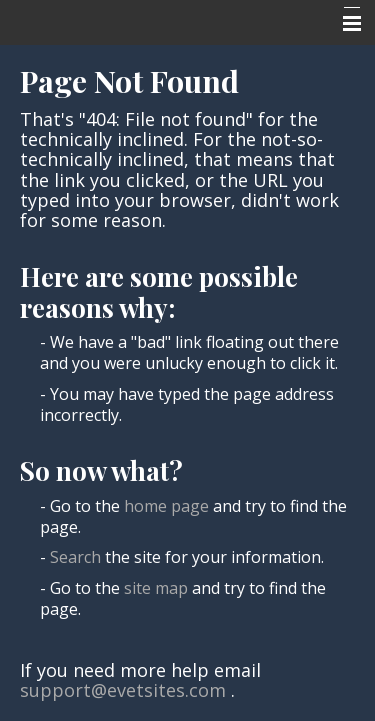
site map (156, 588)
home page (166, 506)
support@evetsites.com (123, 690)
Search (75, 557)
